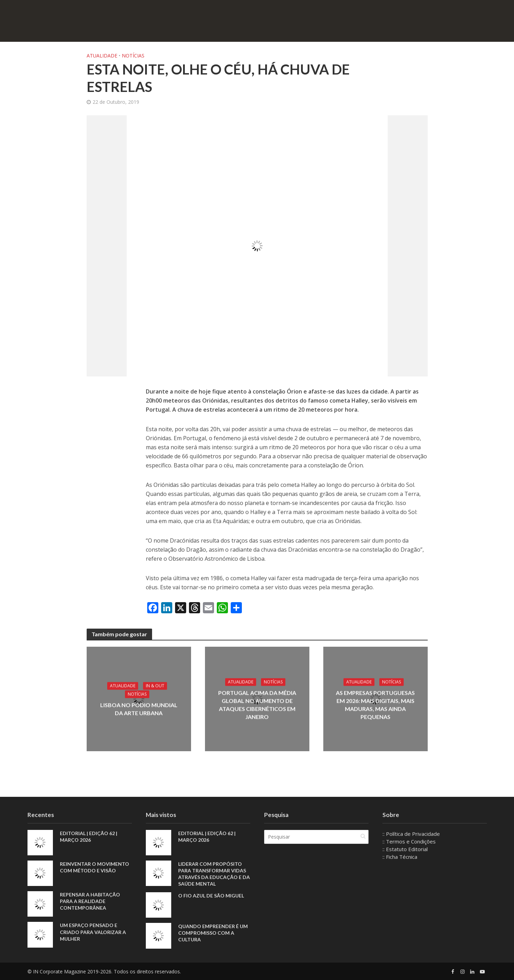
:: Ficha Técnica (400, 857)
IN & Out (155, 686)
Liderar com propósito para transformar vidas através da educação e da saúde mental (214, 874)
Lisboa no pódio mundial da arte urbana (139, 709)
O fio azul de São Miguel (211, 896)
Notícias (133, 56)
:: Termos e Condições (409, 841)
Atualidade (102, 56)
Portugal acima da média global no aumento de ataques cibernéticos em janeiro (257, 705)
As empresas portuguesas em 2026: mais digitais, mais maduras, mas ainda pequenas (375, 705)
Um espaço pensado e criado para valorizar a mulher (93, 932)
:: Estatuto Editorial (405, 849)
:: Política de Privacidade (411, 834)
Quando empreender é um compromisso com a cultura (213, 933)
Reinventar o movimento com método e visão (94, 867)
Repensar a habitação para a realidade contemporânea (90, 901)
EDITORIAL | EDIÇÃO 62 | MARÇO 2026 (89, 837)
